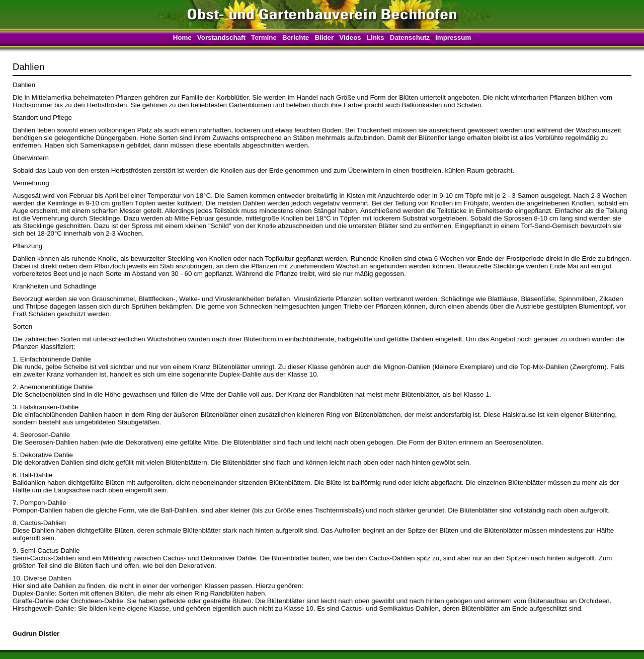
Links (376, 38)
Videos (350, 38)
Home (182, 38)
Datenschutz (410, 38)
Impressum (453, 38)
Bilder (324, 38)
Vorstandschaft (221, 38)
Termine (264, 38)
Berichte (296, 38)
